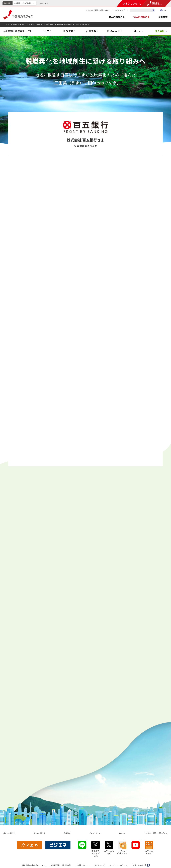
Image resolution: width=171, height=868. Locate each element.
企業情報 (163, 17)
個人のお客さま (117, 17)
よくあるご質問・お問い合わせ (98, 10)
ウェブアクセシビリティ (119, 865)
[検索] (153, 10)
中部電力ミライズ (18, 15)
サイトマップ (120, 10)
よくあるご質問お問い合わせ (156, 833)
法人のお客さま (142, 17)
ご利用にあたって (82, 865)
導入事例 (50, 24)
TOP (7, 24)
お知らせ (122, 833)
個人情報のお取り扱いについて (34, 865)
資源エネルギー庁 (141, 865)
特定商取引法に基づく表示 (61, 865)
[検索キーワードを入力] (142, 10)
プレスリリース (95, 833)
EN (163, 10)
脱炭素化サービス (36, 24)
